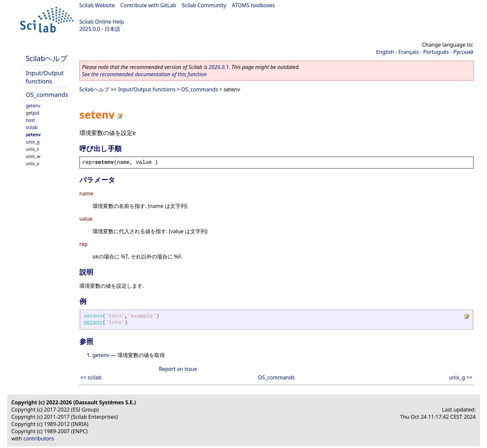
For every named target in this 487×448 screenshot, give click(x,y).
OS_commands (47, 94)
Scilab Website (97, 5)
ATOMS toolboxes (253, 5)
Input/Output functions (45, 77)
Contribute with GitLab (148, 5)
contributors (39, 438)
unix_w (33, 156)
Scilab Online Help (102, 22)
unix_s (33, 149)
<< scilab (91, 377)
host (31, 120)
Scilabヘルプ (47, 58)
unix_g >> (461, 377)
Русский (463, 52)
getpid (33, 113)
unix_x (33, 163)
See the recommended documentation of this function (144, 74)
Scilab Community (204, 5)
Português (436, 52)
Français (409, 52)
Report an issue (178, 369)
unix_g (33, 142)
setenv (33, 134)
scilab (32, 127)
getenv (33, 106)
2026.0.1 (219, 67)
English (385, 52)
